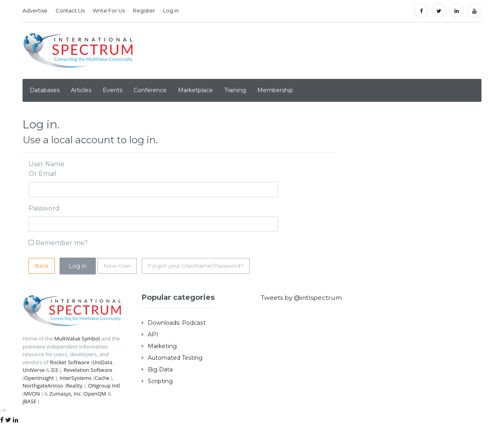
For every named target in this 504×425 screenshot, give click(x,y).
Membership (275, 90)
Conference (150, 90)
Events (113, 90)
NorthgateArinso (43, 386)
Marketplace (195, 90)
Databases (45, 90)
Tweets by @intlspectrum (303, 298)
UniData (102, 362)
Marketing (162, 346)
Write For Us (109, 10)
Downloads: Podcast (177, 323)
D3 (55, 370)
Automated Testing (175, 358)
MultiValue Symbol (77, 338)
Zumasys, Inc (65, 394)
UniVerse (34, 370)
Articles (81, 90)
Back (42, 266)
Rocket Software (70, 362)
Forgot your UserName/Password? (197, 266)
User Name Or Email (46, 169)
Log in (171, 10)
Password (44, 208)
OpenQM (95, 394)
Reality (74, 386)
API (153, 334)
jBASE (29, 401)
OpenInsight (39, 378)
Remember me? (62, 243)
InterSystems (75, 378)
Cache (102, 378)
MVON (32, 394)
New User (117, 266)
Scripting (160, 381)
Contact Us (70, 10)
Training (235, 90)
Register (144, 10)
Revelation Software (88, 370)
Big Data (160, 369)
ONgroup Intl (104, 386)
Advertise (35, 10)
